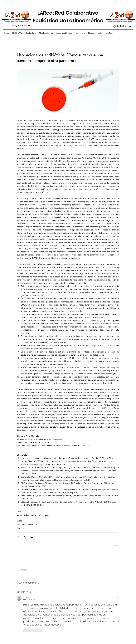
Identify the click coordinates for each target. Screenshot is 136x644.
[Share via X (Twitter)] (25, 537)
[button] (44, 33)
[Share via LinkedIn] (32, 537)
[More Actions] (118, 598)
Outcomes (21, 528)
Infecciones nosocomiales (28, 524)
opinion (46, 515)
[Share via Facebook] (18, 537)
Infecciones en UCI (32, 515)
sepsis (19, 515)
